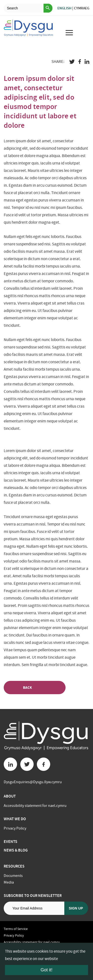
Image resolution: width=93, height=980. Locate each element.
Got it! (46, 970)
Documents (13, 876)
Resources (14, 866)
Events (11, 842)
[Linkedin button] (10, 764)
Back (35, 688)
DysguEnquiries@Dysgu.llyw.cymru (33, 782)
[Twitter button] (27, 764)
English (64, 8)
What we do (15, 819)
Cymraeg (82, 8)
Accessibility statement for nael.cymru (35, 806)
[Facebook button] (44, 764)
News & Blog (16, 850)
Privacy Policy (15, 828)
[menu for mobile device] (69, 33)
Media (9, 882)
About (10, 796)
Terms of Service (16, 929)
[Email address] (34, 908)
